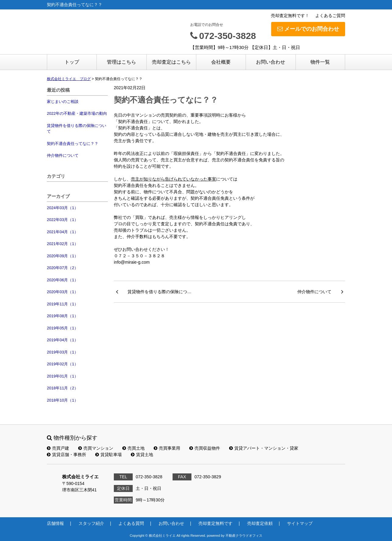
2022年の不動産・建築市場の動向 (77, 113)
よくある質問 (131, 523)
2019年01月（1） (63, 376)
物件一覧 (320, 62)
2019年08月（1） (63, 316)
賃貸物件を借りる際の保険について (77, 129)
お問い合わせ (271, 62)
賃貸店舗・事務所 (66, 455)
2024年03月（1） (63, 208)
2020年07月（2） (63, 268)
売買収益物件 (205, 448)
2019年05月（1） (63, 328)
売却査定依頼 (260, 523)
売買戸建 (58, 448)
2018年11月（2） (63, 388)
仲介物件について (63, 155)
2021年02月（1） (63, 244)
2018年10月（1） (63, 400)
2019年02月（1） (63, 364)
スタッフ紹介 (91, 523)
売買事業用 (167, 448)
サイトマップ (300, 523)
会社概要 (221, 62)
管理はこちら (121, 62)
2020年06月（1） (63, 280)
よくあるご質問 (330, 16)
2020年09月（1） (63, 256)
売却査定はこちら (171, 62)
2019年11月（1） (63, 304)
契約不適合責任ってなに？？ (73, 144)
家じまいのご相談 (63, 102)
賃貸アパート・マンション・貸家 (264, 448)
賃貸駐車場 (108, 455)
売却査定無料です (215, 523)
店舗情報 (55, 523)
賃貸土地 (142, 455)
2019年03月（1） (63, 352)
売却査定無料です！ (290, 16)
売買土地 (133, 448)
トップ (72, 62)
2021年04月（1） (63, 232)
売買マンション (96, 448)
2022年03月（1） (63, 220)
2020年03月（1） (63, 292)
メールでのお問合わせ (308, 29)
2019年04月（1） (63, 340)
